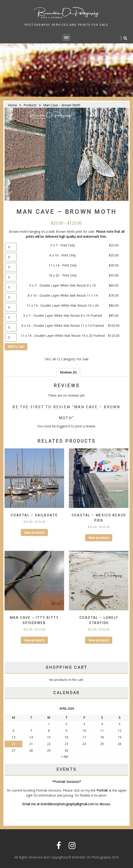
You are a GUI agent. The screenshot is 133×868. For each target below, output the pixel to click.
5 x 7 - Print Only (63, 245)
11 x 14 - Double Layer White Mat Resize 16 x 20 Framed (63, 336)
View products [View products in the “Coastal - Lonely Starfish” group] (99, 640)
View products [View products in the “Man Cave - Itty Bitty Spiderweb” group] (34, 640)
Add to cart (16, 346)
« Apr (65, 756)
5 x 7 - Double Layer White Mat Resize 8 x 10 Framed (63, 315)
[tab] (68, 372)
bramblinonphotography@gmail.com (68, 804)
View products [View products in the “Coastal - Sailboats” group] (34, 532)
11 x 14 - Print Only (63, 265)
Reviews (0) (68, 372)
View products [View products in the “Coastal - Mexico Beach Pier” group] (99, 538)
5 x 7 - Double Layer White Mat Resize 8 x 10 (63, 285)
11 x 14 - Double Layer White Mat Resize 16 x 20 (63, 305)
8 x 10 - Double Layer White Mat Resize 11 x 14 (63, 295)
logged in (64, 426)
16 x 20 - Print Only (63, 275)
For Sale (82, 359)
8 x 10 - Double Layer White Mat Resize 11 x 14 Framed (63, 325)
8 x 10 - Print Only (63, 255)
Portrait (102, 790)
